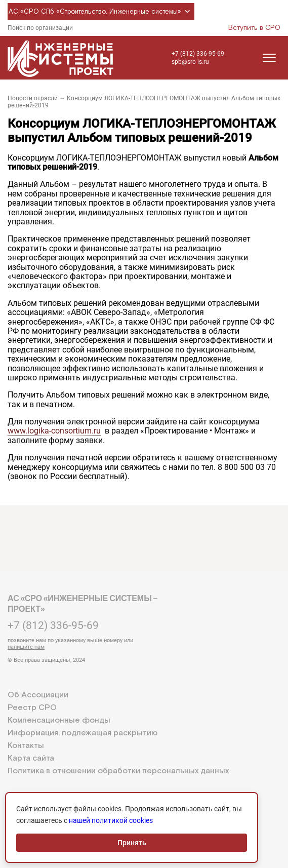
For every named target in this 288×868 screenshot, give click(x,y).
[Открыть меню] (269, 58)
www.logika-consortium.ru (54, 431)
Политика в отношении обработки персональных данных (118, 771)
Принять (132, 843)
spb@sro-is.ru (190, 62)
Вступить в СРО (254, 28)
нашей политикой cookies (111, 820)
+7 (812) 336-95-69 (198, 54)
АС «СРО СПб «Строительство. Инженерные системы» (101, 12)
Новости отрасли (33, 98)
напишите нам (26, 647)
